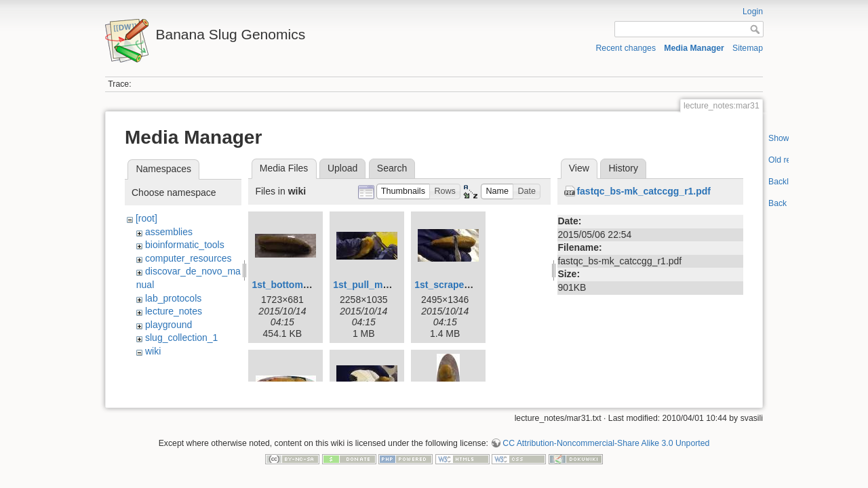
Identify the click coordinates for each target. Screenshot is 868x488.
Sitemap (748, 48)
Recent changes (626, 48)
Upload (342, 168)
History (623, 168)
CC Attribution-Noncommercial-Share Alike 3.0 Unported (606, 439)
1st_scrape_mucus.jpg (466, 285)
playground (169, 325)
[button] (403, 191)
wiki (153, 351)
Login (753, 12)
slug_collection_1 (181, 338)
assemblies (169, 232)
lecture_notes (174, 311)
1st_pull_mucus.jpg (377, 285)
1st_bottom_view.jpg (298, 285)
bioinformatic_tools (185, 245)
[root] (146, 218)
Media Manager (694, 48)
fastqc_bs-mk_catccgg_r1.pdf (644, 191)
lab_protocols (173, 298)
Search (392, 168)
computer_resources (189, 258)
